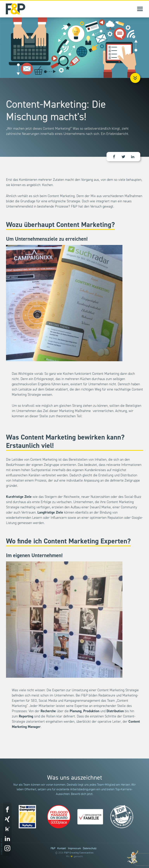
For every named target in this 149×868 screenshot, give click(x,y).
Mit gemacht (75, 856)
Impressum (74, 848)
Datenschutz (90, 848)
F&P (53, 848)
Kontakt (62, 848)
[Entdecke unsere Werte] (133, 857)
